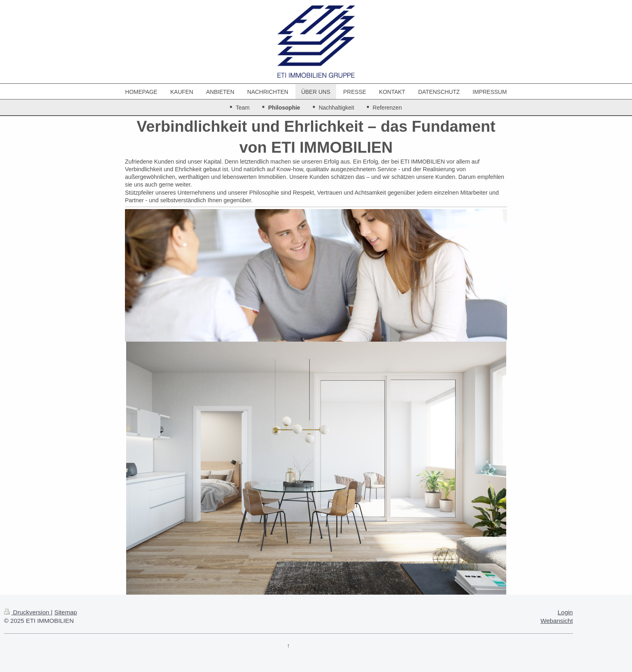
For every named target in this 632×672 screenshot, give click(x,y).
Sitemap (66, 612)
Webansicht (557, 621)
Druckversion (27, 612)
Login (565, 612)
